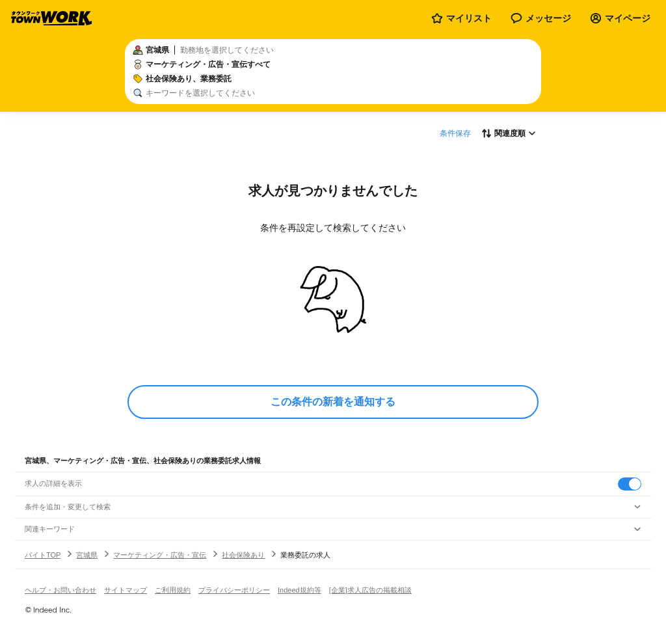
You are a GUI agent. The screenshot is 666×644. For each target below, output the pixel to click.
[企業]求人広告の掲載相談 (370, 590)
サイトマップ (126, 590)
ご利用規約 (173, 590)
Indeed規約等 (300, 590)
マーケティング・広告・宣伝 (160, 555)
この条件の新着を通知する (333, 402)
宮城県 (87, 555)
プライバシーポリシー (234, 590)
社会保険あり (243, 555)
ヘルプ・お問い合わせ (60, 590)
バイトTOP (43, 555)
